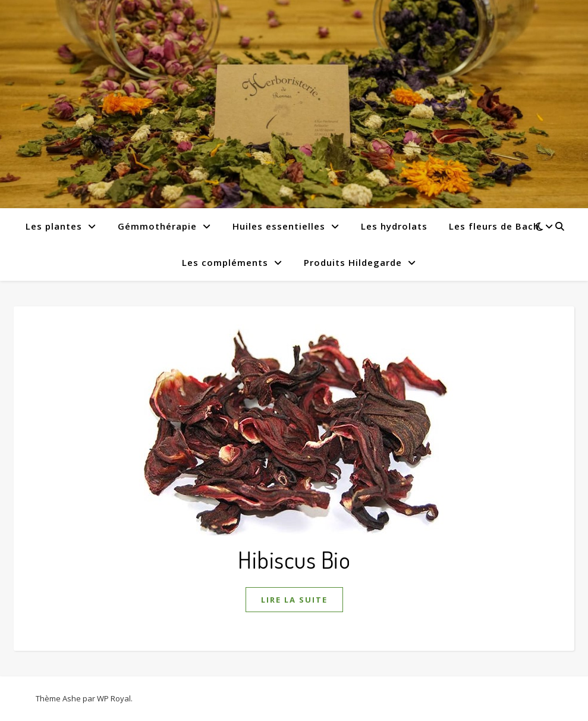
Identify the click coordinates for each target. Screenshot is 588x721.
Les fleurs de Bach (494, 226)
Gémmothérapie (157, 226)
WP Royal (114, 698)
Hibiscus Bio (294, 559)
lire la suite (294, 600)
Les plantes (54, 226)
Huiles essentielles (279, 226)
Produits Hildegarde (353, 262)
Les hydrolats (394, 226)
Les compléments (225, 262)
